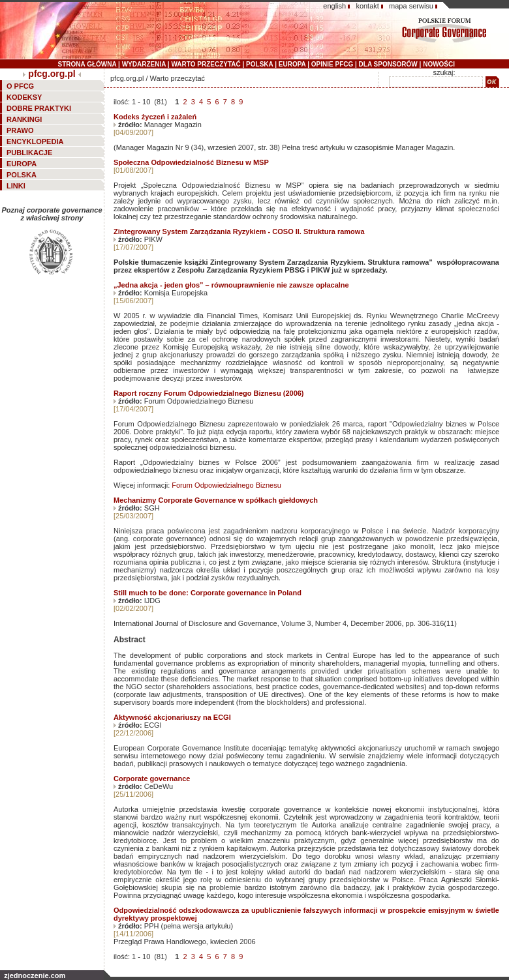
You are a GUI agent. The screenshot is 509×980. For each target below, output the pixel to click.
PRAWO (20, 130)
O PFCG (20, 86)
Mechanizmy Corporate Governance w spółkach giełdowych (216, 500)
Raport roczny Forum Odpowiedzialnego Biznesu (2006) (209, 393)
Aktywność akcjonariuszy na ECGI (172, 717)
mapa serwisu (411, 6)
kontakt (367, 6)
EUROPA (292, 64)
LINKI (16, 186)
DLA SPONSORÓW (388, 64)
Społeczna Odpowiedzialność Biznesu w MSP (191, 162)
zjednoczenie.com (35, 975)
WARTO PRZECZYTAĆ (206, 64)
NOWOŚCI (439, 64)
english (334, 6)
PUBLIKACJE (29, 153)
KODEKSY (24, 97)
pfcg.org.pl (52, 74)
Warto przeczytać (178, 78)
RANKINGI (24, 119)
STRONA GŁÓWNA (87, 64)
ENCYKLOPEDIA (35, 141)
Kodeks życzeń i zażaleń (155, 117)
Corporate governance (152, 779)
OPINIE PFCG (332, 64)
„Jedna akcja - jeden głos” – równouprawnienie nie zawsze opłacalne (231, 285)
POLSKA (259, 64)
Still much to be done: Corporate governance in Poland (208, 593)
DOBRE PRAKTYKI (39, 108)
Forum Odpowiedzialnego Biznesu (226, 485)
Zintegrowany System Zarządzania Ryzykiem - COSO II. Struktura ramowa (239, 231)
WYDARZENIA (144, 64)
